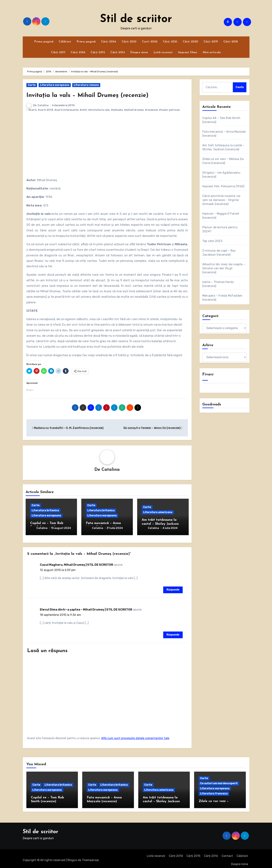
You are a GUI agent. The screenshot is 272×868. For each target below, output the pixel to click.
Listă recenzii (163, 52)
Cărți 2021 (170, 42)
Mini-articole (212, 52)
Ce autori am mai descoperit (219, 780)
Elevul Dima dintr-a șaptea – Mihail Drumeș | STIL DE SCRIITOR (86, 607)
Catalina (43, 105)
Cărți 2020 (190, 42)
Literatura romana (86, 85)
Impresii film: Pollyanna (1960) (223, 186)
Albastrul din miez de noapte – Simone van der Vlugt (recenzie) (224, 268)
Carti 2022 (150, 42)
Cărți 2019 (211, 42)
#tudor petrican (169, 110)
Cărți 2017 (58, 52)
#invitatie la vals (99, 110)
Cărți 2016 (78, 52)
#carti (32, 110)
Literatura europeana (55, 85)
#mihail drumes (134, 110)
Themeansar (90, 857)
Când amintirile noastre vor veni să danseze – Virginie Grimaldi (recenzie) (221, 200)
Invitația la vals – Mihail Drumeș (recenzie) (98, 95)
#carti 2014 (45, 110)
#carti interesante (66, 110)
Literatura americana (158, 513)
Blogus (72, 857)
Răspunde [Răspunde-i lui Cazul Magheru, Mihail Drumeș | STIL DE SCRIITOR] (173, 587)
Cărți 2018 (231, 42)
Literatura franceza (214, 791)
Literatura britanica (45, 511)
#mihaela (117, 110)
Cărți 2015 (98, 52)
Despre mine (139, 52)
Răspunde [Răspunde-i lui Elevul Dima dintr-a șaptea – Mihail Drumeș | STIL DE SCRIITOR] (173, 632)
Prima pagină (44, 42)
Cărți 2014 (118, 52)
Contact (227, 853)
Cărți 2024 (109, 42)
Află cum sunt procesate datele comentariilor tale (135, 735)
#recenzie (151, 110)
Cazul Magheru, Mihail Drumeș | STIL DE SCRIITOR (77, 562)
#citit (83, 110)
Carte (32, 85)
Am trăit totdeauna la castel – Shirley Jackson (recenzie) (160, 524)
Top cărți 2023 (212, 241)
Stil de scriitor (136, 19)
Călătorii (65, 42)
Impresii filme (188, 52)
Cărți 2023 (129, 42)
